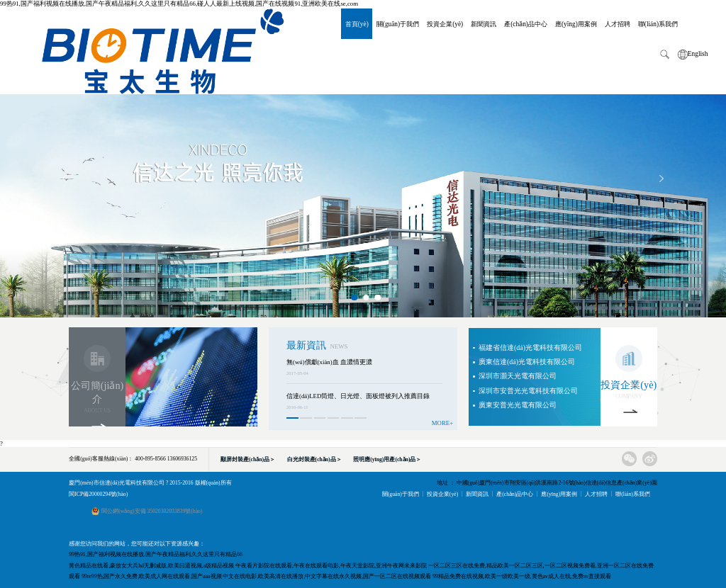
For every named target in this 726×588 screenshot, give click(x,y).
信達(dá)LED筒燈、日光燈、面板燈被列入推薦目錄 (358, 396)
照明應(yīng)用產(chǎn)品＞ (387, 459)
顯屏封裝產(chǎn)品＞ (248, 459)
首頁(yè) (357, 23)
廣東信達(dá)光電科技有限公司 (527, 362)
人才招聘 (618, 23)
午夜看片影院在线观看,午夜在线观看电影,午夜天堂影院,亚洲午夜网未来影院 (331, 566)
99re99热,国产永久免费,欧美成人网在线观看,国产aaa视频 (151, 576)
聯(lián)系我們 (658, 23)
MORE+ (442, 423)
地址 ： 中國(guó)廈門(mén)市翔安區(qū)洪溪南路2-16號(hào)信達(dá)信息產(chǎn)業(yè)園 (547, 483)
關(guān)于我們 (398, 23)
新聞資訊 (484, 23)
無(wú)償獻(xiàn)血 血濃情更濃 (329, 362)
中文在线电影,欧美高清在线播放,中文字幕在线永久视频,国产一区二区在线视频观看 (327, 576)
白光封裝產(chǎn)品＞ (314, 459)
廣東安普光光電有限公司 (518, 405)
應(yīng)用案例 (576, 23)
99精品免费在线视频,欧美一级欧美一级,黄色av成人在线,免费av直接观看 (522, 576)
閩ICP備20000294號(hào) (98, 494)
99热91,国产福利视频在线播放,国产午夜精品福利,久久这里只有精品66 (156, 554)
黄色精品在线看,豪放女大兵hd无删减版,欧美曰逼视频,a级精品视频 (151, 566)
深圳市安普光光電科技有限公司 (528, 391)
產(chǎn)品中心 (526, 23)
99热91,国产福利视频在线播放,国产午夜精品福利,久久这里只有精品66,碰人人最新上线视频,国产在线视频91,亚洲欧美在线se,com (179, 4)
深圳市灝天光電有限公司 (518, 376)
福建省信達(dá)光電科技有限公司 (530, 347)
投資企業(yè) (445, 23)
